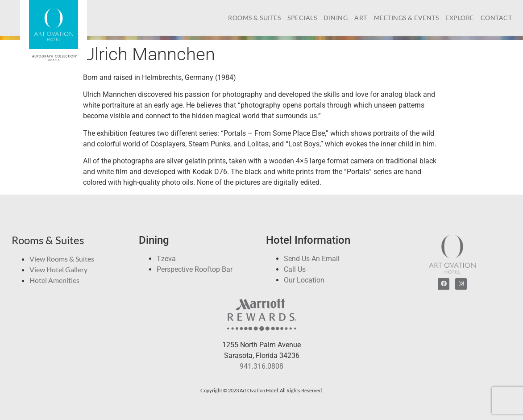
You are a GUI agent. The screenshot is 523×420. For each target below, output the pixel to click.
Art (361, 18)
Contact (496, 18)
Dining (336, 18)
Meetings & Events (407, 18)
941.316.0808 (261, 366)
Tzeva (166, 259)
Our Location (304, 280)
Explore (460, 18)
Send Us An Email (312, 259)
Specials (302, 18)
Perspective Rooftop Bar (195, 269)
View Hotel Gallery (58, 269)
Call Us (295, 269)
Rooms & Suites (254, 18)
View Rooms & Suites (62, 259)
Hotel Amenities (54, 280)
